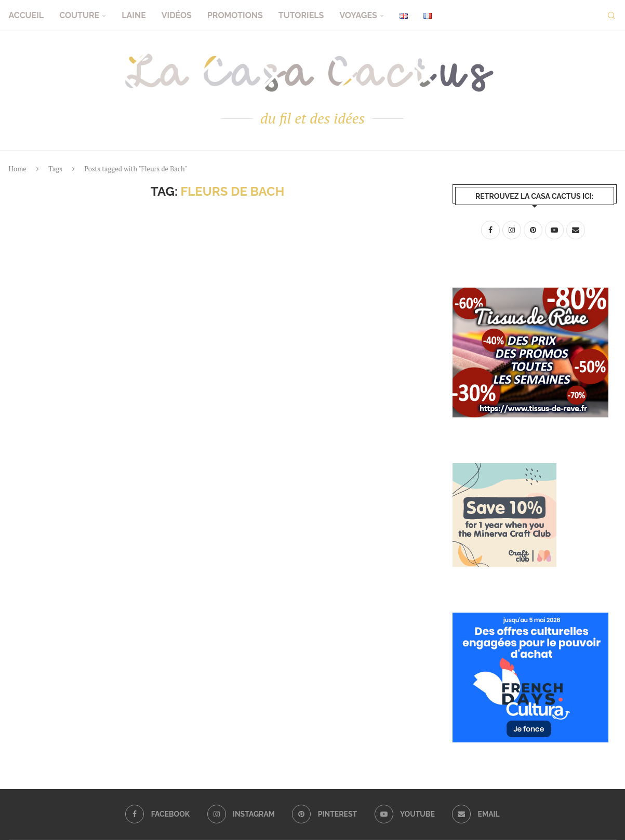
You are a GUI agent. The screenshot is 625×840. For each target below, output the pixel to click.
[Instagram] (241, 814)
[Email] (476, 814)
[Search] (611, 16)
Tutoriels (301, 15)
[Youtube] (405, 814)
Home (18, 169)
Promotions (235, 15)
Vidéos (177, 15)
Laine (134, 15)
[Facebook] (157, 814)
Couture (79, 15)
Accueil (26, 15)
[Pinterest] (324, 814)
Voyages (358, 15)
